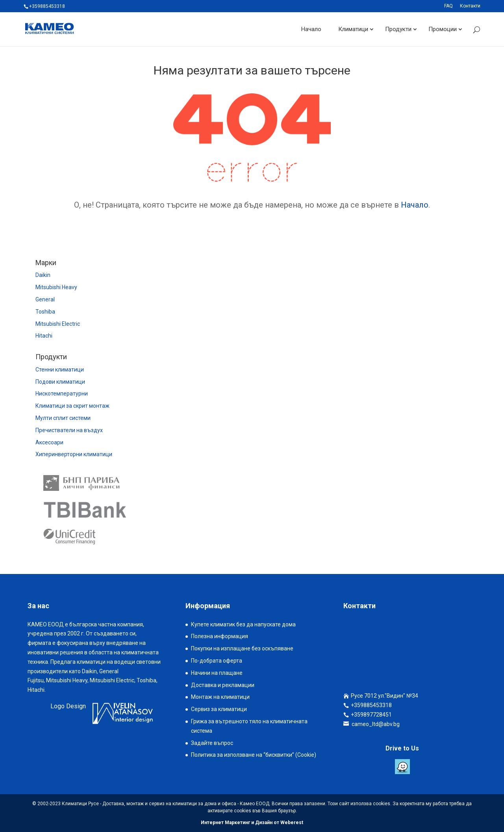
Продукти (398, 29)
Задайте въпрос (212, 743)
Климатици (353, 29)
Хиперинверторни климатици (74, 454)
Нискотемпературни (62, 394)
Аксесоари (49, 442)
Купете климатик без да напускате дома (243, 624)
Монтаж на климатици (220, 697)
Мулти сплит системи (63, 418)
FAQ (448, 6)
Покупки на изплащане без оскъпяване (242, 648)
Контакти (470, 6)
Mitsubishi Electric (58, 324)
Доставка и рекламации (223, 685)
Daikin (43, 275)
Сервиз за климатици (219, 709)
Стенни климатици (60, 370)
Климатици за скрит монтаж (72, 406)
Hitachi (44, 336)
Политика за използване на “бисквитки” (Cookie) (254, 755)
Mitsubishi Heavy (56, 287)
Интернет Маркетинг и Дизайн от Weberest (252, 823)
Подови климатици (60, 382)
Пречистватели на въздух (69, 430)
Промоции (443, 29)
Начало (311, 29)
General (45, 299)
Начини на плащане (217, 673)
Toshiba (45, 312)
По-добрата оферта (217, 661)
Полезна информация (220, 636)
